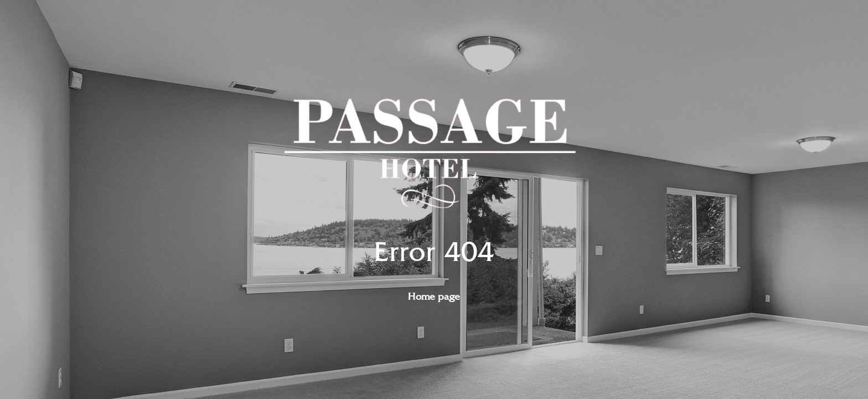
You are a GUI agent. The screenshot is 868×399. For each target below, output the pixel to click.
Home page (434, 297)
